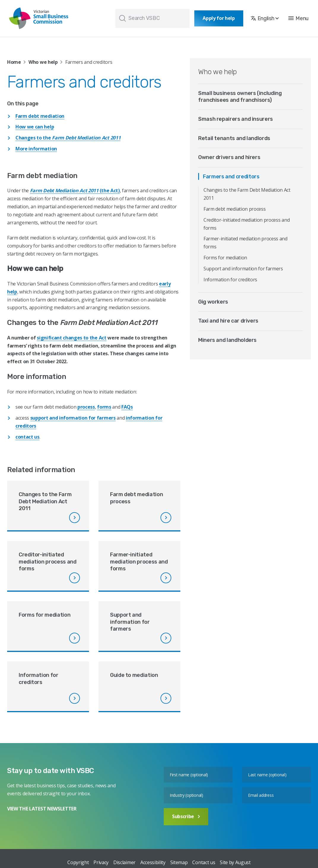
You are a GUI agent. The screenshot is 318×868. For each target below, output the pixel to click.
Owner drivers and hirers (229, 157)
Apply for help (219, 18)
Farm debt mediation (40, 116)
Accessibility (153, 862)
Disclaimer (124, 862)
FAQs (127, 407)
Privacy (101, 862)
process (86, 407)
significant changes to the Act (71, 338)
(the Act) (75, 191)
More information (36, 149)
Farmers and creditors (231, 177)
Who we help (43, 62)
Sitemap (179, 862)
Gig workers (213, 302)
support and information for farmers (73, 418)
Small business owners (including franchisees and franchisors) (240, 97)
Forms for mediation (225, 258)
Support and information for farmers (243, 269)
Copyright (78, 862)
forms (104, 407)
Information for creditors (230, 280)
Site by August (235, 862)
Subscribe (186, 816)
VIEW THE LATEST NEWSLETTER (42, 809)
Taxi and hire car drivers (228, 321)
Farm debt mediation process (234, 209)
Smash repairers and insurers (236, 119)
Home (14, 62)
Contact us (204, 862)
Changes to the (68, 138)
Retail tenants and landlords (234, 138)
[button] (298, 18)
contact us (27, 437)
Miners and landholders (227, 340)
